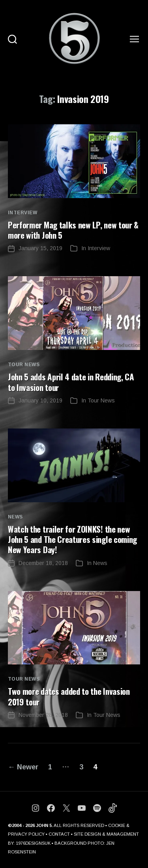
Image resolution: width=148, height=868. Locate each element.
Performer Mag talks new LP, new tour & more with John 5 (73, 230)
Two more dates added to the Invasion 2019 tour (69, 696)
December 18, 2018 (43, 563)
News (15, 517)
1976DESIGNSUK (33, 843)
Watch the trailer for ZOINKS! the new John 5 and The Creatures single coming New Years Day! (72, 539)
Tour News (24, 365)
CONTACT (59, 834)
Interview (22, 213)
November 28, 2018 (43, 715)
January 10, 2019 (40, 400)
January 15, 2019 (40, 248)
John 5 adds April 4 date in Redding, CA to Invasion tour (71, 382)
